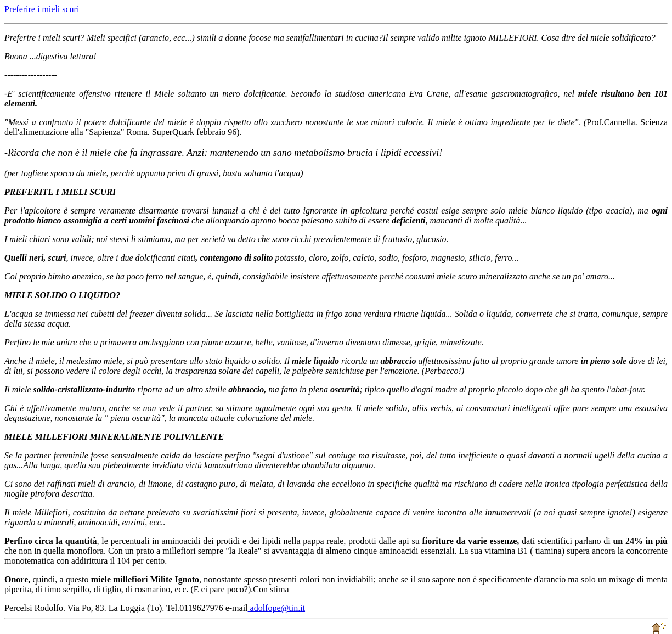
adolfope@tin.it (277, 608)
